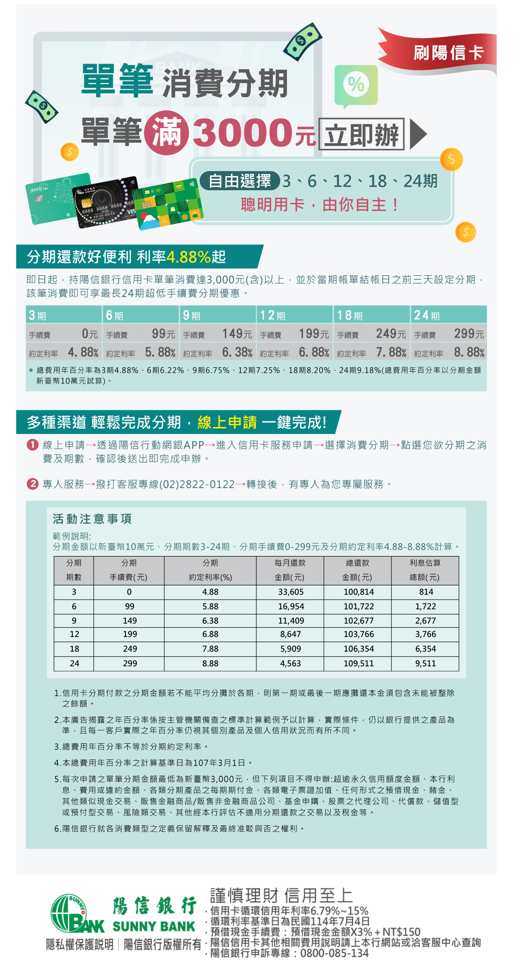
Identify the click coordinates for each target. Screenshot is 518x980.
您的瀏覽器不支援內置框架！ (259, 925)
